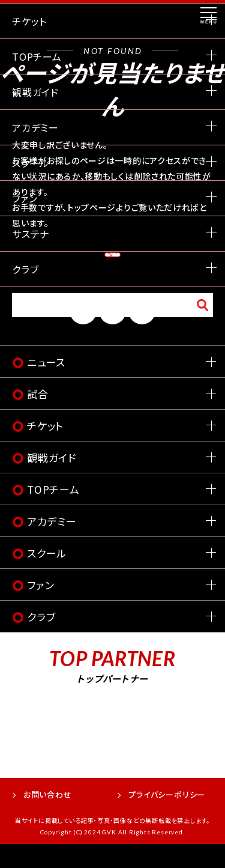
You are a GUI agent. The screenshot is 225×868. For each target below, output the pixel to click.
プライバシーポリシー (167, 818)
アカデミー (52, 545)
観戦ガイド (52, 481)
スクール (47, 577)
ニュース (46, 386)
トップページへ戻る (113, 263)
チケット (45, 450)
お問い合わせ (48, 818)
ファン (40, 609)
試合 (38, 418)
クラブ (41, 641)
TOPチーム (53, 513)
